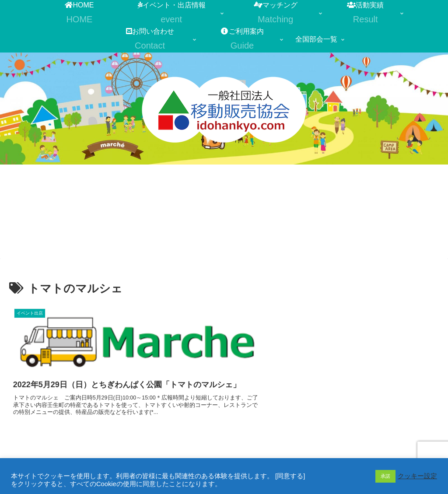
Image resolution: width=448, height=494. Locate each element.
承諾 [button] (385, 476)
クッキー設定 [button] (417, 476)
